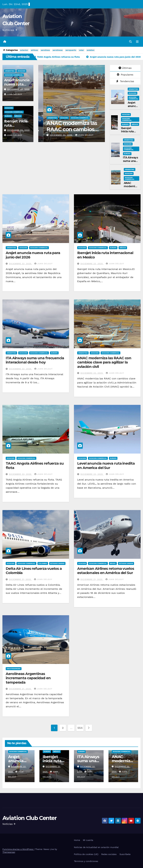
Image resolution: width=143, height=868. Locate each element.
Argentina (10, 71)
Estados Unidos (57, 563)
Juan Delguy (13, 94)
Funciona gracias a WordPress (18, 849)
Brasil (113, 563)
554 (80, 728)
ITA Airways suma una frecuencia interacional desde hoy (58, 129)
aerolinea (45, 50)
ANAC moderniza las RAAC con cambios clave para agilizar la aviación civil (104, 362)
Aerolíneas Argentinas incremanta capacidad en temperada (28, 678)
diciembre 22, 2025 (18, 89)
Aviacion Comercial (14, 75)
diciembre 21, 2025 (20, 579)
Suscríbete (125, 854)
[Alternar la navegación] (137, 42)
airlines (34, 50)
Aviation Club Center (29, 818)
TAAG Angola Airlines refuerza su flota (35, 465)
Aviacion (21, 71)
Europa (8, 116)
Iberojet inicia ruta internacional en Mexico (16, 128)
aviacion (24, 50)
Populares (125, 75)
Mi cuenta (88, 840)
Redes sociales (109, 854)
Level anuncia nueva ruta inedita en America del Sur (106, 465)
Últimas (125, 68)
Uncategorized (14, 669)
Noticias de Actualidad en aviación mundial (96, 847)
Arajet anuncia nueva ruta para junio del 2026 (33, 255)
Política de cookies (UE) (86, 854)
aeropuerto (71, 50)
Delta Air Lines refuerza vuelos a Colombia (34, 571)
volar (81, 50)
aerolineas (58, 50)
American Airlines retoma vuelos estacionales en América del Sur (106, 571)
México (18, 116)
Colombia (43, 563)
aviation (91, 50)
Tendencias (125, 81)
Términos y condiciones (86, 861)
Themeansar (9, 852)
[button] (130, 42)
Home (77, 840)
